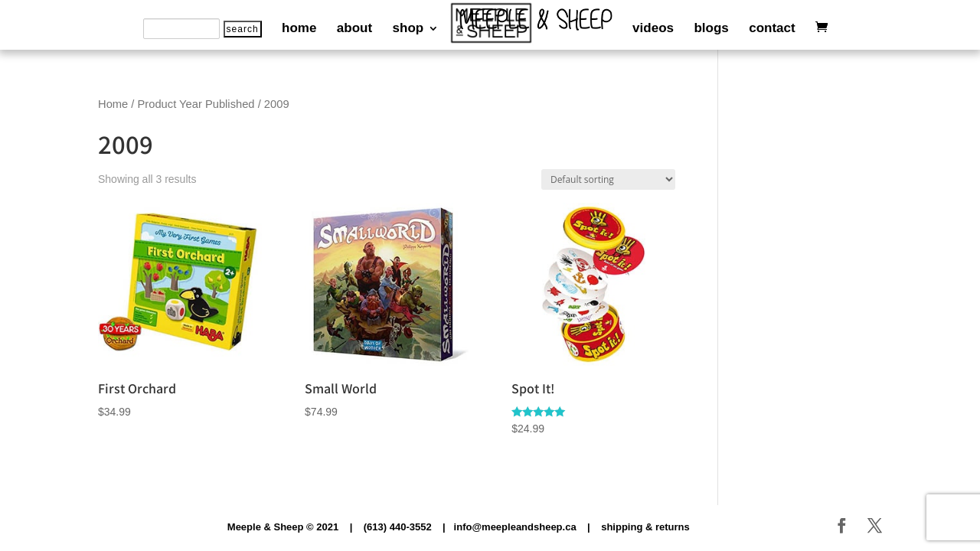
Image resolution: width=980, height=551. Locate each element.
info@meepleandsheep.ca (515, 527)
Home (113, 104)
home (299, 29)
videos (653, 29)
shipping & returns (645, 527)
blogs (711, 29)
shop (408, 29)
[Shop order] (608, 179)
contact (772, 29)
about (354, 29)
